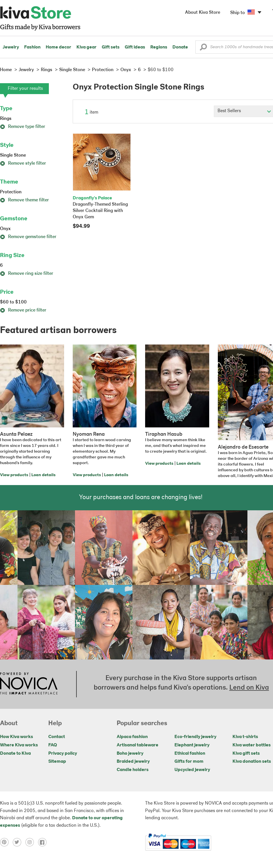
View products (14, 475)
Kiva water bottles (252, 745)
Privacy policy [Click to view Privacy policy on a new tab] (63, 754)
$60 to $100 (13, 302)
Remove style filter (23, 164)
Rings (6, 119)
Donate (180, 47)
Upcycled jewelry (192, 770)
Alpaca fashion (132, 737)
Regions (159, 47)
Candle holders (133, 770)
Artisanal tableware (138, 745)
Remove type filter (23, 127)
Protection (11, 192)
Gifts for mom (189, 762)
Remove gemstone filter (28, 237)
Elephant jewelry (192, 745)
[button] (203, 48)
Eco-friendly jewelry (195, 737)
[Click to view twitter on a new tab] (19, 842)
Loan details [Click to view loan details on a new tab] (43, 475)
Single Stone (13, 155)
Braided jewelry (133, 762)
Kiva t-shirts (245, 737)
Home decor (58, 47)
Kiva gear (86, 47)
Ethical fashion (190, 754)
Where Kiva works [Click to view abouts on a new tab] (19, 745)
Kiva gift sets (246, 754)
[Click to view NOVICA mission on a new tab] (29, 684)
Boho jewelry (130, 754)
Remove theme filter (24, 200)
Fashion (32, 47)
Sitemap (57, 762)
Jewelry (11, 47)
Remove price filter (23, 310)
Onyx (5, 229)
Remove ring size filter (27, 274)
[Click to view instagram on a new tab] (32, 842)
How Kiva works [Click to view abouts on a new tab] (17, 737)
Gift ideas (135, 47)
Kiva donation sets (252, 762)
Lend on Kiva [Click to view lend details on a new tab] (249, 688)
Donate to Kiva (15, 754)
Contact (57, 737)
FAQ (53, 745)
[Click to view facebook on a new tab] (44, 842)
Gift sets (111, 47)
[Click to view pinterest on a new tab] (6, 842)
